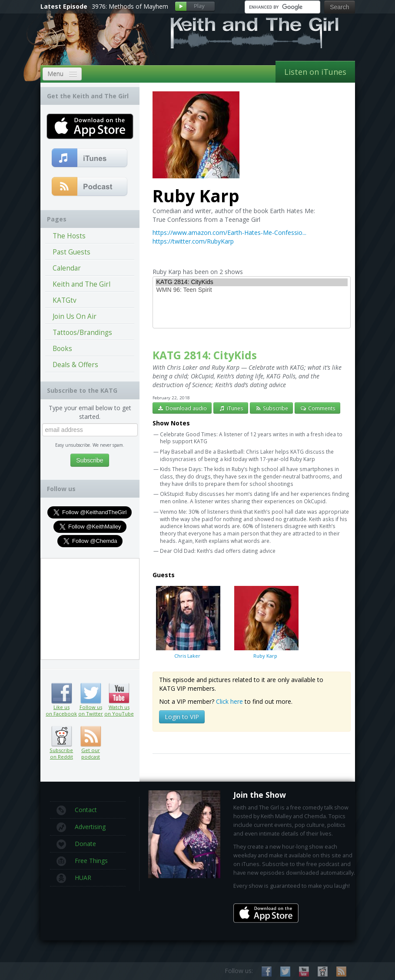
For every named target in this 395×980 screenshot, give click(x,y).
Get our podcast (91, 753)
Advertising (81, 827)
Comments (317, 408)
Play (195, 7)
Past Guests (71, 252)
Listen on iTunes (315, 72)
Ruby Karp (266, 622)
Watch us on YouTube (119, 693)
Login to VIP (182, 717)
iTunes (231, 408)
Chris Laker (187, 622)
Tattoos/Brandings (82, 333)
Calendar (67, 268)
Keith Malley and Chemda (91, 44)
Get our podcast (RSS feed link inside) (91, 736)
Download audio (182, 408)
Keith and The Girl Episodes (81, 286)
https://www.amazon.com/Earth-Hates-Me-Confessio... (229, 232)
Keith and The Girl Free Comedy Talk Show (255, 33)
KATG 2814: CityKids (252, 282)
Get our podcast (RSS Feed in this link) (90, 187)
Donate (76, 844)
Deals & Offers (75, 365)
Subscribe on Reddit (61, 736)
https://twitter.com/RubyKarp (193, 241)
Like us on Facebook (61, 693)
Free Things (82, 861)
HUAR (74, 878)
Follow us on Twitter (91, 693)
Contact (77, 810)
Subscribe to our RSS (341, 972)
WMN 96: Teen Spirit (252, 290)
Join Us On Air (75, 316)
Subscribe (272, 408)
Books (62, 349)
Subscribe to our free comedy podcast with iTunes (90, 158)
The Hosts (69, 236)
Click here (229, 701)
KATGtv (65, 300)
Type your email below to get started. (90, 412)
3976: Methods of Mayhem (130, 6)
